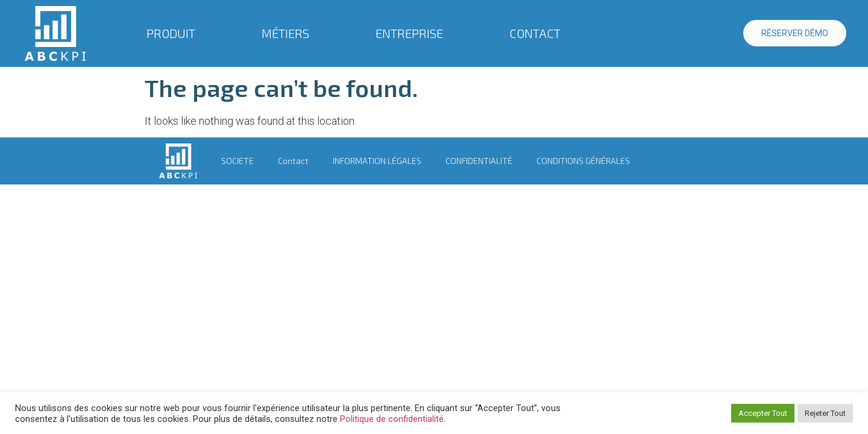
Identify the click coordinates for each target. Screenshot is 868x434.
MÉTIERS (288, 33)
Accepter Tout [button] (763, 413)
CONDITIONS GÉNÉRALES (583, 161)
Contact (293, 161)
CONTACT (535, 33)
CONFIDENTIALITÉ (479, 161)
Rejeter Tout (825, 413)
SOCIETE (237, 161)
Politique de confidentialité (392, 419)
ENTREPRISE (412, 33)
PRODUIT (174, 33)
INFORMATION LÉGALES (377, 161)
